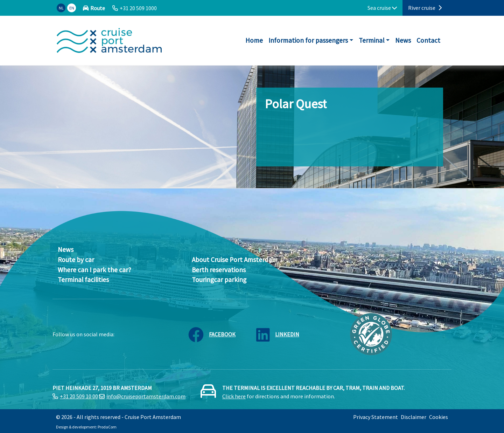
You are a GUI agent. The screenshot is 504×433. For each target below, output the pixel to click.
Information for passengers (308, 40)
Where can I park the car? (94, 270)
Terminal (372, 40)
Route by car (76, 260)
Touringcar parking (219, 280)
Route (98, 8)
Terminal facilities (83, 280)
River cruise (425, 8)
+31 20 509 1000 (138, 8)
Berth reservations (219, 270)
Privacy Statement (376, 417)
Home (254, 40)
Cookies (439, 417)
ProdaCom (107, 427)
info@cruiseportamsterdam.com (146, 396)
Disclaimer (414, 417)
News (403, 40)
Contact (428, 40)
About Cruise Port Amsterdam (235, 260)
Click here (234, 396)
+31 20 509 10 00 (79, 396)
